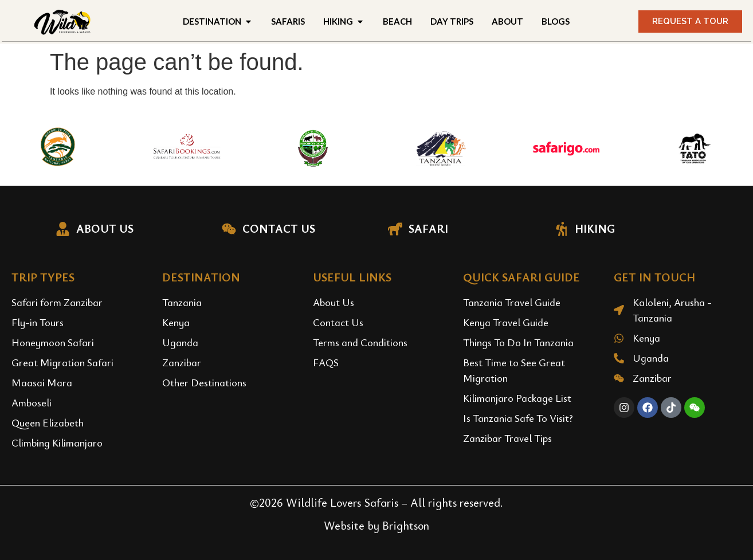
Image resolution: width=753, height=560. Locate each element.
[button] (690, 21)
